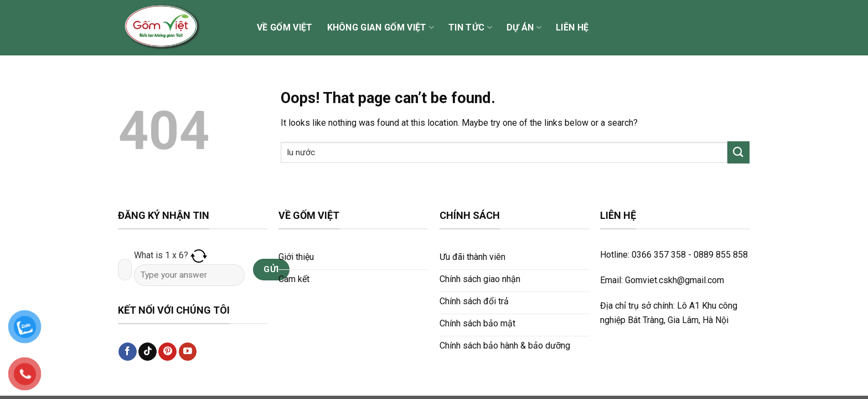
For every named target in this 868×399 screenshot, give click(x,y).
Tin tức (470, 28)
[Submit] (738, 152)
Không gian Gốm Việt (381, 28)
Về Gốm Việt (285, 27)
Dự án (524, 28)
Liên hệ (572, 27)
